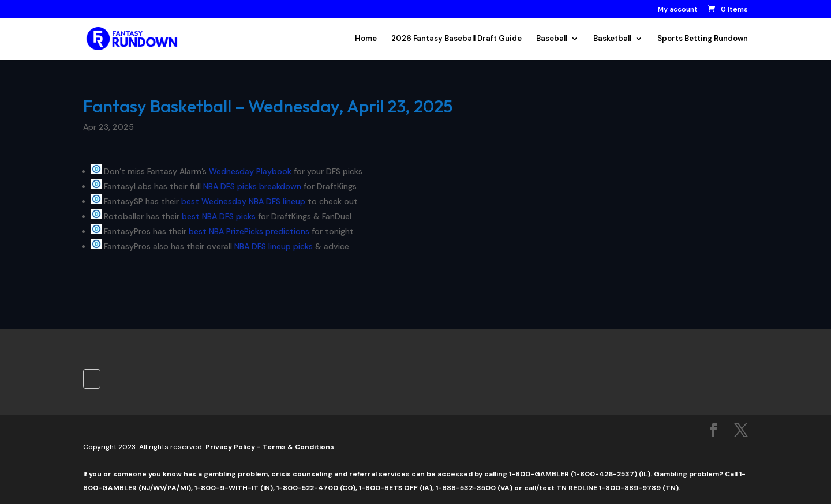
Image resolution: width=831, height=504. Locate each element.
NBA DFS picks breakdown (252, 186)
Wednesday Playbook (250, 171)
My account (678, 10)
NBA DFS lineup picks (274, 246)
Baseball (552, 39)
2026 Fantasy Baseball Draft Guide (456, 39)
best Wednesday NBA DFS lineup (243, 201)
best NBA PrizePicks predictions (249, 231)
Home (366, 39)
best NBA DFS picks (219, 216)
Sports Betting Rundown (703, 39)
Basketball (612, 39)
